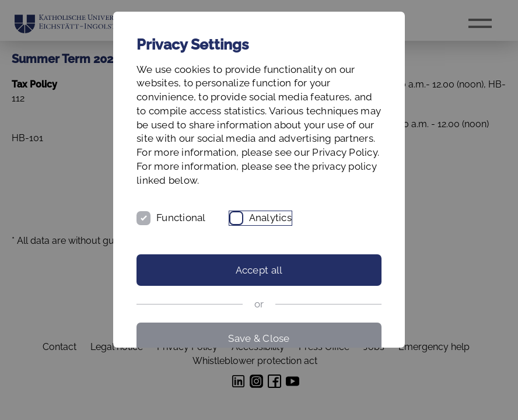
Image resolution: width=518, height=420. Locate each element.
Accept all (259, 270)
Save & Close (259, 338)
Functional (181, 218)
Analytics (270, 218)
